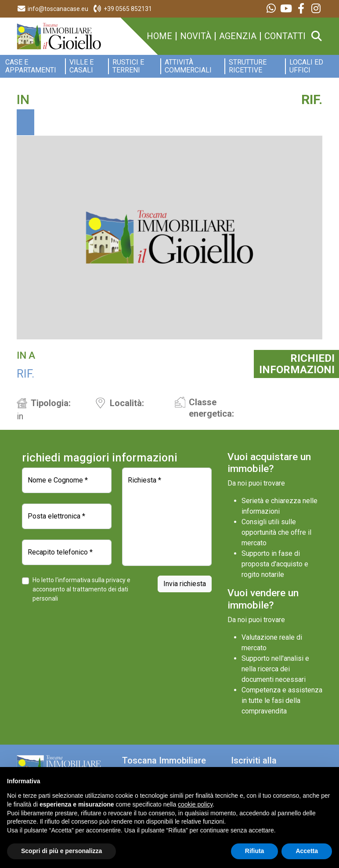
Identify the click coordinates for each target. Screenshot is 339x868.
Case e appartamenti (31, 66)
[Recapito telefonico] (67, 552)
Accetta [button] (307, 851)
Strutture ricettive (248, 66)
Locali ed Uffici (306, 66)
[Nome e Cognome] (67, 480)
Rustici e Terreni (128, 66)
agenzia (238, 36)
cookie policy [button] (195, 804)
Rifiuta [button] (255, 851)
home (159, 36)
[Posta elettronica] (67, 516)
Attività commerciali (188, 66)
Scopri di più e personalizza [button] (61, 851)
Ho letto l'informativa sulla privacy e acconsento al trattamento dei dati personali (81, 589)
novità (196, 36)
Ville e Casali (81, 66)
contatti (285, 36)
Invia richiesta (185, 584)
